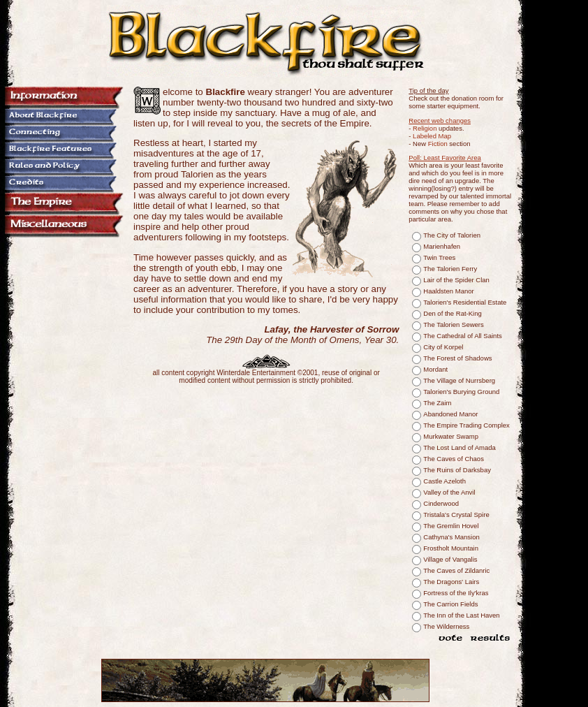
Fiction (438, 144)
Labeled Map (432, 136)
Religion (425, 128)
